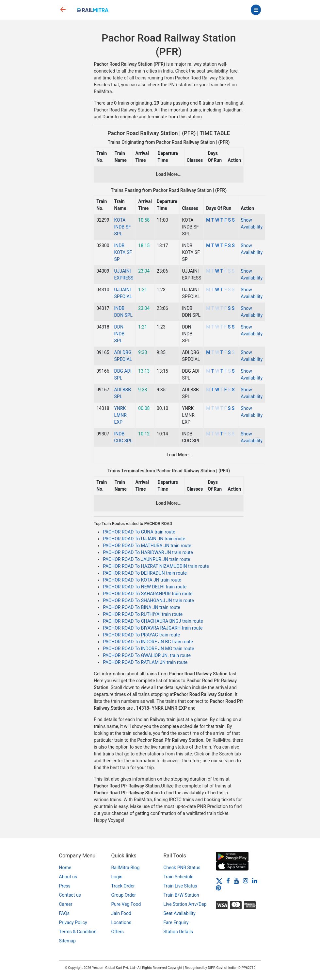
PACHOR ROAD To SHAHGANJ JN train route (148, 600)
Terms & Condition (78, 932)
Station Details (178, 932)
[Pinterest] (218, 888)
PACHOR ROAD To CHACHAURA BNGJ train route (153, 621)
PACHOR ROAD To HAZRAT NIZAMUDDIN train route (156, 566)
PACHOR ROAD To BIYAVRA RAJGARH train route (153, 628)
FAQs (64, 913)
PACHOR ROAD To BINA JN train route (142, 607)
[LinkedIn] (255, 881)
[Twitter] (219, 881)
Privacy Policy (73, 922)
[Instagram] (246, 881)
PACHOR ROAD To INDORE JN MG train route (148, 649)
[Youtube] (236, 881)
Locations (121, 922)
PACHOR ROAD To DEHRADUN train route (145, 573)
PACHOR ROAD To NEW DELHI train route (145, 587)
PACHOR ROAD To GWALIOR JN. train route (147, 655)
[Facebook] (228, 881)
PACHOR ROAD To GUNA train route (139, 532)
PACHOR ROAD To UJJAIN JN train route (144, 539)
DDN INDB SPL (120, 334)
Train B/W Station (181, 895)
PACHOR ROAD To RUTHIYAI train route (143, 614)
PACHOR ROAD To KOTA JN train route (142, 580)
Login (117, 877)
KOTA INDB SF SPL (123, 227)
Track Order (123, 886)
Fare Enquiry (176, 922)
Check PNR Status (182, 868)
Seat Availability (180, 913)
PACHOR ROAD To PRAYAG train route (141, 635)
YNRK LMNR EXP (120, 415)
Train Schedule (179, 877)
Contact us (70, 895)
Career (66, 904)
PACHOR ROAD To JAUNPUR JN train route (146, 559)
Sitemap (67, 941)
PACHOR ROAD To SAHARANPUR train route (148, 594)
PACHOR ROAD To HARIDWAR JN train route (148, 552)
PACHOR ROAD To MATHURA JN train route (147, 546)
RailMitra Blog (126, 868)
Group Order (124, 895)
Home (65, 868)
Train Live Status (180, 886)
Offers (118, 932)
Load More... (169, 174)
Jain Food (121, 913)
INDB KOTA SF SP (123, 252)
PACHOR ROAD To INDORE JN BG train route (148, 642)
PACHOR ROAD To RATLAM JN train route (145, 662)
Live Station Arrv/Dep (185, 904)
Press (65, 886)
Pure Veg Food (126, 904)
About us (68, 877)
